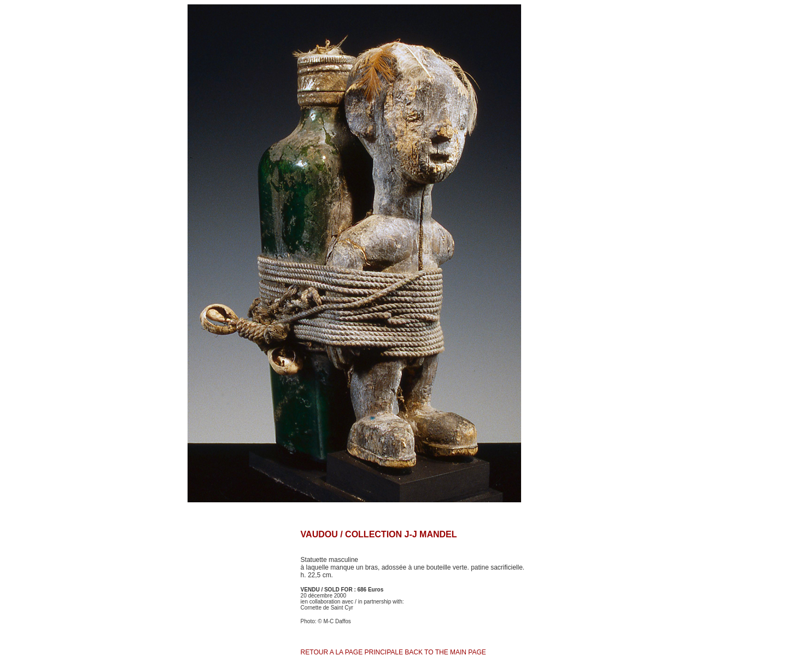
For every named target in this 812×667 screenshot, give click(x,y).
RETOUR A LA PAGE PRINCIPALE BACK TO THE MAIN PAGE (393, 652)
